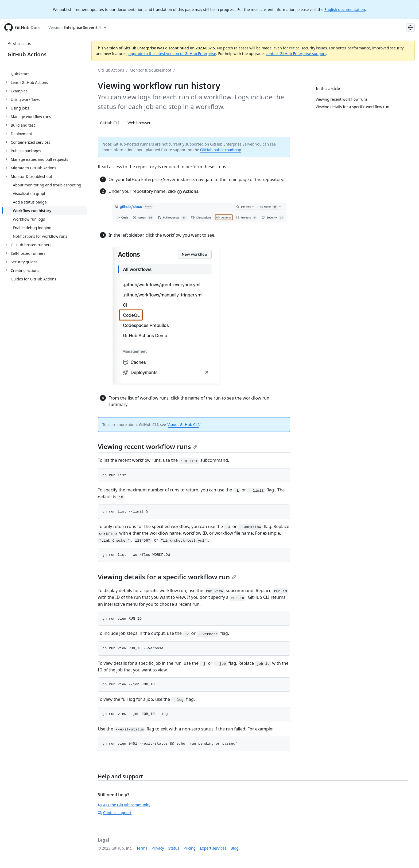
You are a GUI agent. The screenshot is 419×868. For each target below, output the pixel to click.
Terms (142, 848)
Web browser (139, 123)
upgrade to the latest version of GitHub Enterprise (172, 54)
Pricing (190, 848)
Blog (235, 848)
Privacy (158, 848)
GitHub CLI (109, 123)
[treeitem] (46, 74)
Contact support (115, 813)
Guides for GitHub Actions (33, 279)
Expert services (213, 848)
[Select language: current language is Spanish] (410, 28)
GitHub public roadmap (221, 150)
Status (174, 848)
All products (19, 44)
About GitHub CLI (184, 425)
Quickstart (20, 74)
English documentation (345, 9)
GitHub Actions (27, 54)
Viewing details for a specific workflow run (167, 577)
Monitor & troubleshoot (151, 70)
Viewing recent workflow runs (148, 446)
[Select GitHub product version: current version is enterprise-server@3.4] (77, 28)
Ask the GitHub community (124, 805)
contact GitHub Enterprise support (296, 54)
